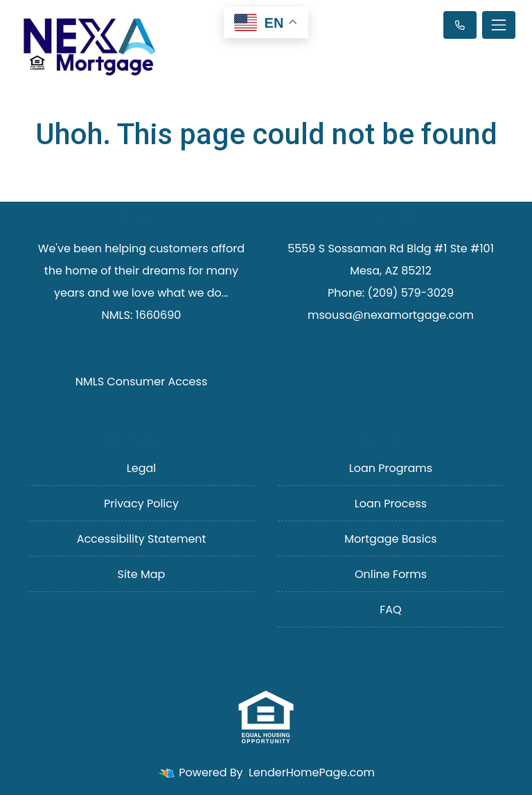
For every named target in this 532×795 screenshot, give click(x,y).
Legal (141, 468)
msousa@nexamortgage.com (391, 315)
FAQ (390, 610)
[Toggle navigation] (499, 25)
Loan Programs (391, 468)
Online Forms (391, 574)
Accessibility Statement (142, 539)
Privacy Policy (141, 504)
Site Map (142, 574)
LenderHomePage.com (312, 772)
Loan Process (391, 504)
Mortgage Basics (390, 539)
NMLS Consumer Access (142, 382)
